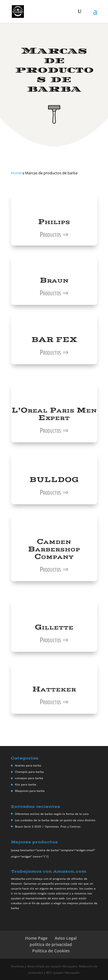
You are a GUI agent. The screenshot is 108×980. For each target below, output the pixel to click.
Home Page (36, 938)
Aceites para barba (28, 765)
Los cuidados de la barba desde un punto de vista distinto (55, 820)
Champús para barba (29, 772)
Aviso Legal (66, 938)
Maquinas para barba (30, 791)
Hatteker (54, 689)
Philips (54, 222)
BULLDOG (54, 480)
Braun (54, 280)
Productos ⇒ (54, 235)
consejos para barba (29, 778)
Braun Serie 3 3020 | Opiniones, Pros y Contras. (48, 826)
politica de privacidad (51, 944)
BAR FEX (54, 340)
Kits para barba (26, 784)
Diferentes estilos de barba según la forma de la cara (52, 814)
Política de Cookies (51, 951)
